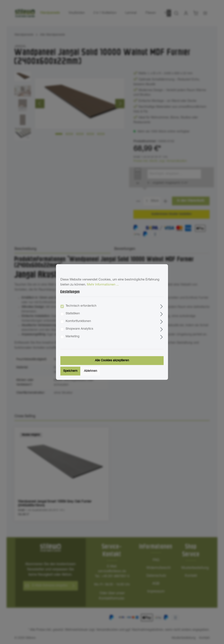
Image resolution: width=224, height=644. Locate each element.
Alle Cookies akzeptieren (112, 360)
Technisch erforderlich (81, 306)
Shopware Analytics (79, 329)
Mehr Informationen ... (103, 285)
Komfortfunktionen (78, 321)
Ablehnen (91, 371)
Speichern (70, 371)
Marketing (73, 336)
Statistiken (73, 313)
